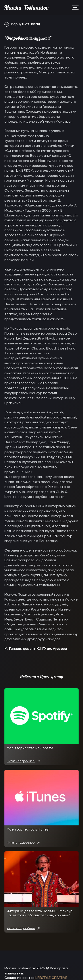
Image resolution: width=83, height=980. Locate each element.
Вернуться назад (22, 24)
